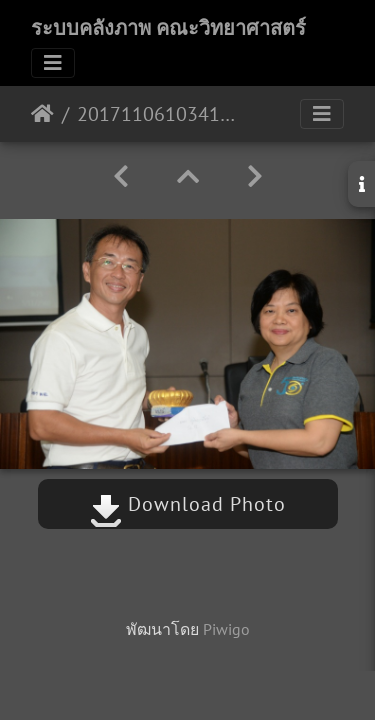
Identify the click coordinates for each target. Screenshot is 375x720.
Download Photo (188, 504)
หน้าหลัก (42, 114)
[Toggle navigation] (53, 63)
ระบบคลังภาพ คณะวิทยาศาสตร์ (168, 28)
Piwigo (226, 629)
